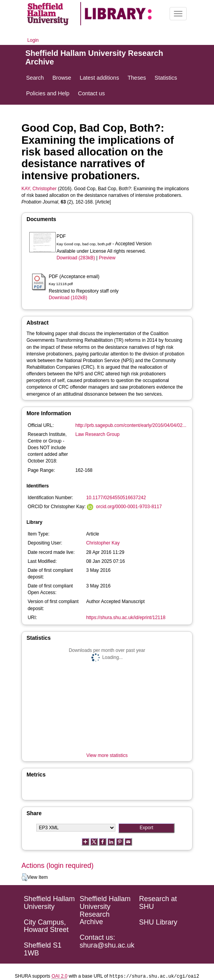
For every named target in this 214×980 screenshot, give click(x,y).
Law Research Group (97, 434)
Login (33, 40)
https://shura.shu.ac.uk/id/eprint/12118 (126, 618)
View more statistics (107, 755)
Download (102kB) (68, 298)
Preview (107, 258)
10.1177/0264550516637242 (116, 498)
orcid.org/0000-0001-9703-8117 (129, 507)
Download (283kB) (76, 258)
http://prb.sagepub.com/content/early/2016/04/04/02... (131, 425)
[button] (24, 877)
